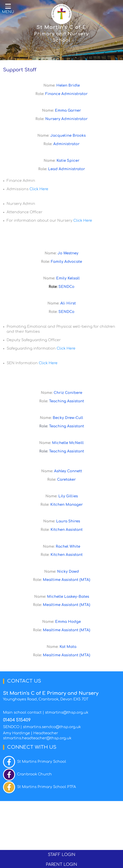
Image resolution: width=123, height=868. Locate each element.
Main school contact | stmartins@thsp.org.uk (46, 712)
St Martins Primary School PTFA (47, 787)
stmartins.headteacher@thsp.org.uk (37, 738)
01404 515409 (17, 720)
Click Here (39, 189)
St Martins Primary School (42, 762)
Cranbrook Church (34, 774)
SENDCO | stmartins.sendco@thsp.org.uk (42, 727)
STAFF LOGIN (62, 855)
